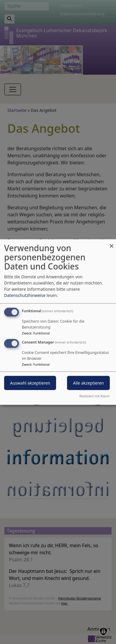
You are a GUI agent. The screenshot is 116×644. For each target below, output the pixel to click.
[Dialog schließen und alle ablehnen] (112, 243)
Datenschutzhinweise (25, 295)
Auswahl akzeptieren (30, 383)
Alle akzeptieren (88, 383)
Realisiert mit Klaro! (94, 396)
